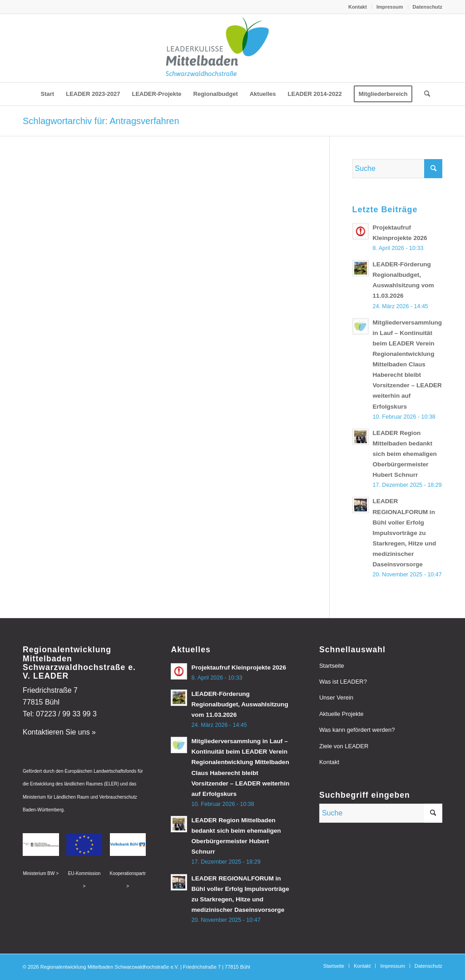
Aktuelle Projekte (341, 714)
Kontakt (358, 7)
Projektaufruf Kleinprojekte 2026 (239, 667)
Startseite (332, 666)
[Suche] (424, 94)
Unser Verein (336, 697)
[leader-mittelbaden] (232, 48)
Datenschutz (428, 7)
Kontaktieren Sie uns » (59, 732)
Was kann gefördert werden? (357, 730)
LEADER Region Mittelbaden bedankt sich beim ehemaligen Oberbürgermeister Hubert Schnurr (405, 454)
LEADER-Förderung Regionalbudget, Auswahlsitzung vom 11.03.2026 (240, 704)
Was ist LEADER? (343, 682)
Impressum (390, 7)
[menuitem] (358, 7)
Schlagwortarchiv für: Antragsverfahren (101, 121)
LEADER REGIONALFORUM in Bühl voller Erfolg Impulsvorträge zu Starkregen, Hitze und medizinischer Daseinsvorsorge (405, 533)
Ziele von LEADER (344, 746)
